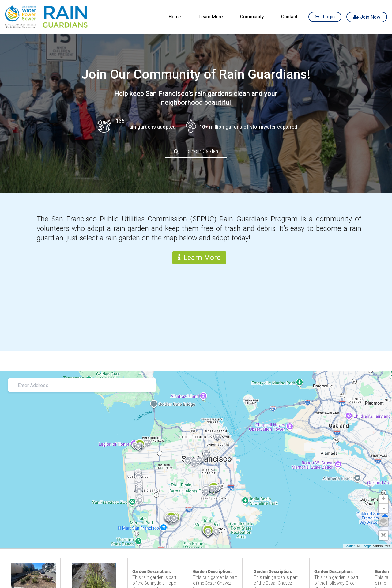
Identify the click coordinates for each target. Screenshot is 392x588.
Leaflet (350, 546)
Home (175, 17)
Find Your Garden (200, 151)
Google (366, 546)
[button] (383, 535)
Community (252, 17)
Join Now (370, 17)
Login (329, 17)
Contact (289, 17)
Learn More (211, 17)
